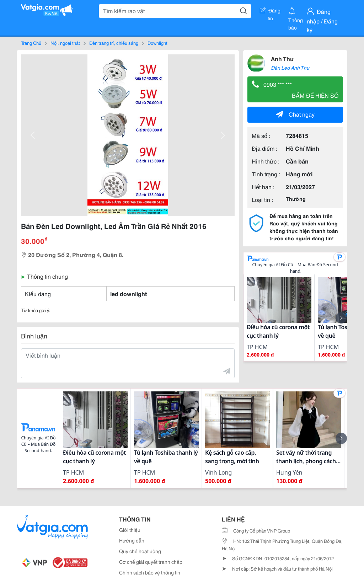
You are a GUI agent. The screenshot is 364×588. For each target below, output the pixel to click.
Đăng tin (270, 12)
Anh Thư (283, 58)
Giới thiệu (130, 530)
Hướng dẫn (132, 540)
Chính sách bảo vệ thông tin (150, 572)
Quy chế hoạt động (140, 551)
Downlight (157, 43)
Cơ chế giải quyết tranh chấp (151, 562)
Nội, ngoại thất (65, 43)
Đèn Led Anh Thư (290, 68)
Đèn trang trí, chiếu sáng (114, 43)
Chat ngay (295, 114)
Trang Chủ (31, 43)
